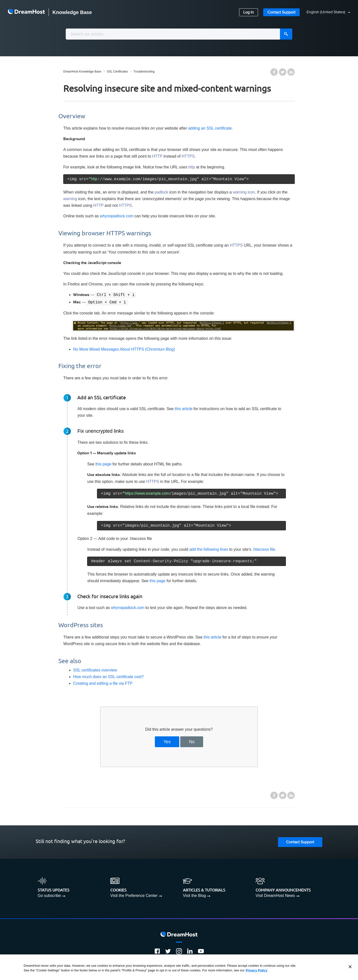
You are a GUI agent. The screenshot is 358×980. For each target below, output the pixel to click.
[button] (325, 12)
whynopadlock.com (117, 216)
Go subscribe (49, 895)
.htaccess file (264, 549)
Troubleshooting (144, 72)
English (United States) (326, 12)
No (192, 741)
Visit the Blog (194, 895)
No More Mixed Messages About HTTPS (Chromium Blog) (124, 349)
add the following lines (209, 549)
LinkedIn (291, 72)
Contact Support (281, 12)
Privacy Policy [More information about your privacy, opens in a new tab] (257, 970)
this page (103, 464)
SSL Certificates (117, 72)
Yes (167, 741)
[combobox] (179, 34)
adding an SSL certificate (210, 128)
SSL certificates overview (95, 670)
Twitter (283, 72)
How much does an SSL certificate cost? (108, 676)
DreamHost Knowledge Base (82, 72)
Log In (249, 12)
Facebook (274, 72)
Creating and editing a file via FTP (103, 683)
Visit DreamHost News (275, 895)
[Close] (350, 967)
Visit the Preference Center (134, 895)
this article (184, 408)
